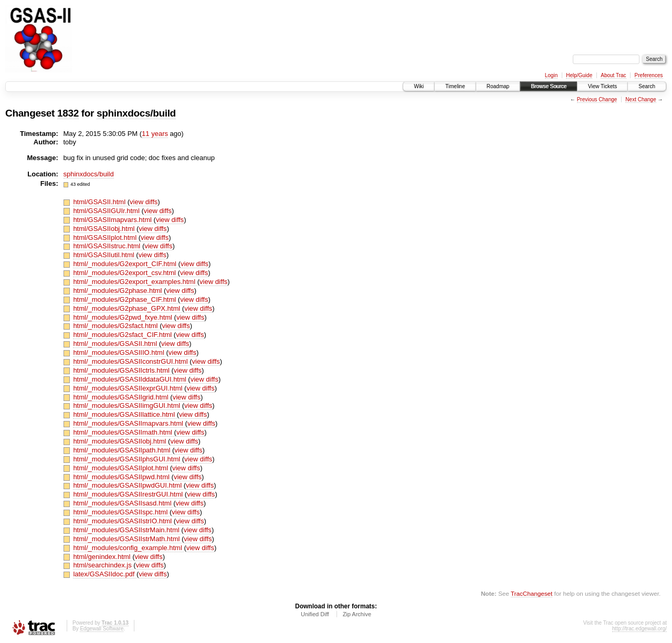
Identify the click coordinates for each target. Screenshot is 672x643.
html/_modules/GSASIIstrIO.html (123, 521)
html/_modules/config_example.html (128, 548)
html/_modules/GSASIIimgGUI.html (127, 405)
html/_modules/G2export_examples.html (135, 282)
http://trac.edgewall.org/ (639, 629)
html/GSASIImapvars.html (113, 220)
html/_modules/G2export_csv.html (125, 273)
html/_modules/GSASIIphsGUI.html (127, 459)
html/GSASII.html (100, 202)
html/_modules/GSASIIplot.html (121, 468)
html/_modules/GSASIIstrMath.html (127, 539)
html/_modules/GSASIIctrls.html (122, 370)
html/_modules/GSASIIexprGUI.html (129, 388)
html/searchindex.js (103, 565)
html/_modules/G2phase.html (118, 291)
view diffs (144, 202)
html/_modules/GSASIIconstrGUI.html (131, 361)
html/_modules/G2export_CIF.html (125, 264)
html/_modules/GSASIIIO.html (119, 352)
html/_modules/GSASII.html (116, 344)
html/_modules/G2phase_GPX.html (127, 308)
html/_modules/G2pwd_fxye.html (123, 317)
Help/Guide (579, 75)
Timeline (455, 86)
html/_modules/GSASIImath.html (123, 432)
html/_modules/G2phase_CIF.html (125, 299)
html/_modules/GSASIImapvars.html (129, 423)
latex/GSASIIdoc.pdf (105, 574)
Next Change (640, 99)
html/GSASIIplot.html (106, 238)
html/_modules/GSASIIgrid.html (122, 397)
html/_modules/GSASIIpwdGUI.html (128, 485)
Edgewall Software (102, 629)
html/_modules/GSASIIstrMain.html (127, 530)
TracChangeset (532, 593)
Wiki (419, 86)
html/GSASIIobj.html (105, 229)
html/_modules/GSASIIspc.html (121, 512)
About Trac (613, 75)
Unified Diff (315, 614)
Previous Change (597, 99)
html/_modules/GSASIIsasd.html (123, 503)
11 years (155, 134)
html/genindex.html (103, 557)
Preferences (649, 75)
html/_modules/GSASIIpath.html (123, 450)
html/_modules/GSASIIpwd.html (122, 477)
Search (647, 86)
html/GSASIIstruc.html (107, 246)
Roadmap (498, 86)
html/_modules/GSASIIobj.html (120, 441)
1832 (68, 113)
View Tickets (602, 86)
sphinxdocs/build (136, 113)
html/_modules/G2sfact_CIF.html (123, 335)
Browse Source (549, 86)
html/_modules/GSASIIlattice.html (125, 414)
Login (551, 75)
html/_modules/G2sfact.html (116, 326)
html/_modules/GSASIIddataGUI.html (130, 379)
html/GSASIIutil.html (104, 255)
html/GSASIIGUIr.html (107, 211)
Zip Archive (357, 614)
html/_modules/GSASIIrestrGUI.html (129, 494)
